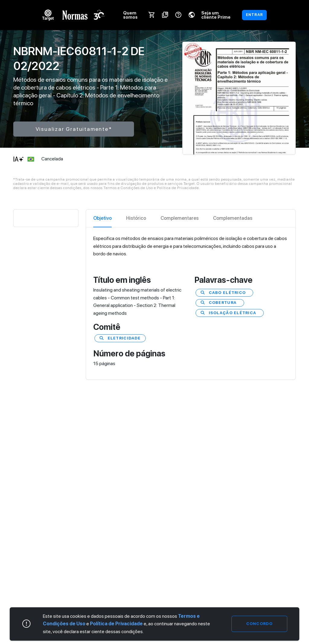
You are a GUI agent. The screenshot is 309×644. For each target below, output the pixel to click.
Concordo (259, 624)
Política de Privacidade (116, 624)
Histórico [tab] (136, 218)
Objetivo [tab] (102, 218)
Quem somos (130, 15)
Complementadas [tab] (233, 218)
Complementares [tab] (180, 218)
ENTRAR (254, 15)
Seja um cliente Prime (216, 15)
